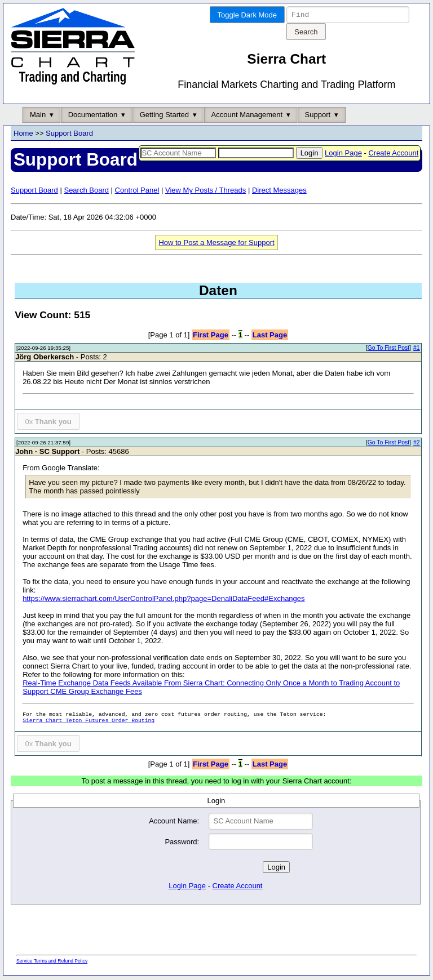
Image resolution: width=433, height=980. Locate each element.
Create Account (393, 155)
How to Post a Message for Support (216, 244)
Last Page (270, 337)
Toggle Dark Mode (248, 15)
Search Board (86, 192)
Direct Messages (279, 192)
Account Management (247, 116)
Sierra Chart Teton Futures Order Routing (89, 722)
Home (23, 135)
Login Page (343, 155)
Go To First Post (388, 349)
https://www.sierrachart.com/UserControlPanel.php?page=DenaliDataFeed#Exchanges (164, 600)
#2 (417, 444)
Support (318, 116)
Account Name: (174, 823)
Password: (182, 843)
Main (38, 116)
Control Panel (137, 192)
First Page (211, 337)
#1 (417, 349)
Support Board (69, 135)
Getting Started (164, 116)
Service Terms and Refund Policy (52, 963)
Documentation (93, 116)
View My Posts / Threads (206, 192)
